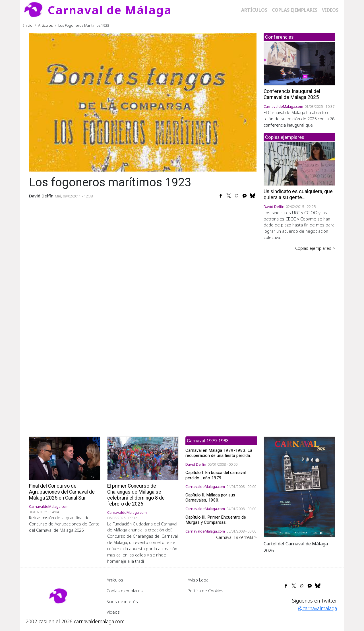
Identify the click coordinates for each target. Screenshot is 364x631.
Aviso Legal (198, 580)
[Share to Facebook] (221, 196)
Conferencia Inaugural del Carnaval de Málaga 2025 (292, 94)
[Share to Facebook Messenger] (245, 196)
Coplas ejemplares (295, 10)
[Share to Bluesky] (253, 196)
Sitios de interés (122, 601)
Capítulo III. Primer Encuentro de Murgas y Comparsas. (216, 520)
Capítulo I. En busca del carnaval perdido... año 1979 (216, 475)
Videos (330, 10)
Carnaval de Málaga (110, 10)
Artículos (254, 10)
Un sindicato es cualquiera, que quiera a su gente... (298, 194)
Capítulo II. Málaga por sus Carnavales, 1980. (210, 498)
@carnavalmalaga (318, 608)
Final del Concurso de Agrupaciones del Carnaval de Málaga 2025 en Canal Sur (62, 492)
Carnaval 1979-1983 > (236, 537)
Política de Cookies (206, 591)
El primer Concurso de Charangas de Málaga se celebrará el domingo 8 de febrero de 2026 (136, 495)
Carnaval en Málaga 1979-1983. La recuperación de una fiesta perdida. (219, 453)
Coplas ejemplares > (315, 248)
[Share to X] (229, 196)
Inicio (28, 25)
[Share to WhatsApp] (237, 196)
